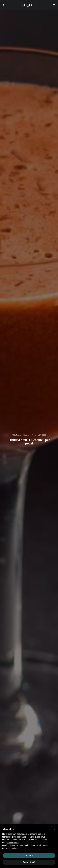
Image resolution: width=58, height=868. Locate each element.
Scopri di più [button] (29, 862)
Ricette (26, 435)
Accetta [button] (29, 855)
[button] (54, 829)
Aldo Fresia (17, 435)
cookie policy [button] (13, 842)
